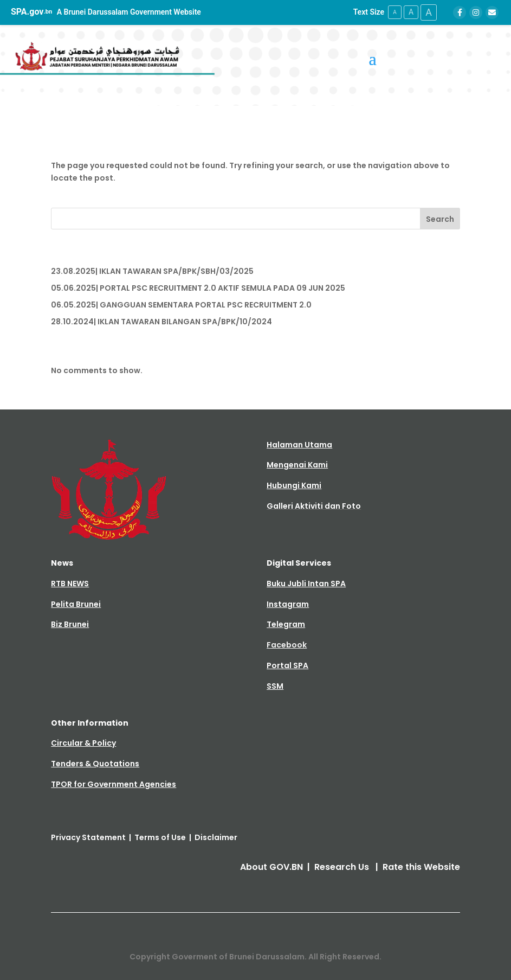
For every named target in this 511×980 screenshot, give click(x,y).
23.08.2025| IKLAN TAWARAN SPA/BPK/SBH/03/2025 (152, 271)
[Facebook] (460, 12)
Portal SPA (287, 665)
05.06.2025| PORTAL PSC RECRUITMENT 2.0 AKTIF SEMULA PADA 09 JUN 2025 (198, 288)
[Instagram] (476, 12)
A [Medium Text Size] (411, 12)
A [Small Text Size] (395, 12)
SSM (275, 686)
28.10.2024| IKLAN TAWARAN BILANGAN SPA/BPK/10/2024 (161, 322)
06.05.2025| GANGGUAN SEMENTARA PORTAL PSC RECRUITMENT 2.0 (181, 305)
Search (440, 219)
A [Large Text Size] (429, 12)
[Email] (492, 12)
